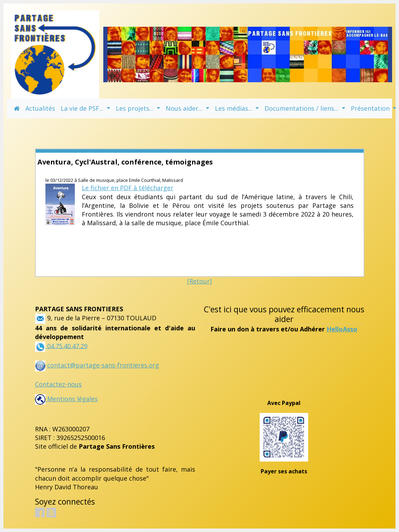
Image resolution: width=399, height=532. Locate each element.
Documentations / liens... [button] (302, 108)
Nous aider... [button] (185, 108)
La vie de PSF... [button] (83, 108)
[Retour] (199, 281)
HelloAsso (342, 329)
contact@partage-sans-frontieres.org (103, 365)
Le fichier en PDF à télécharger (128, 188)
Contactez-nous (58, 384)
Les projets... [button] (136, 108)
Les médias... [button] (235, 108)
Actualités (40, 108)
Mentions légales (66, 399)
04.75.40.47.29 (66, 346)
